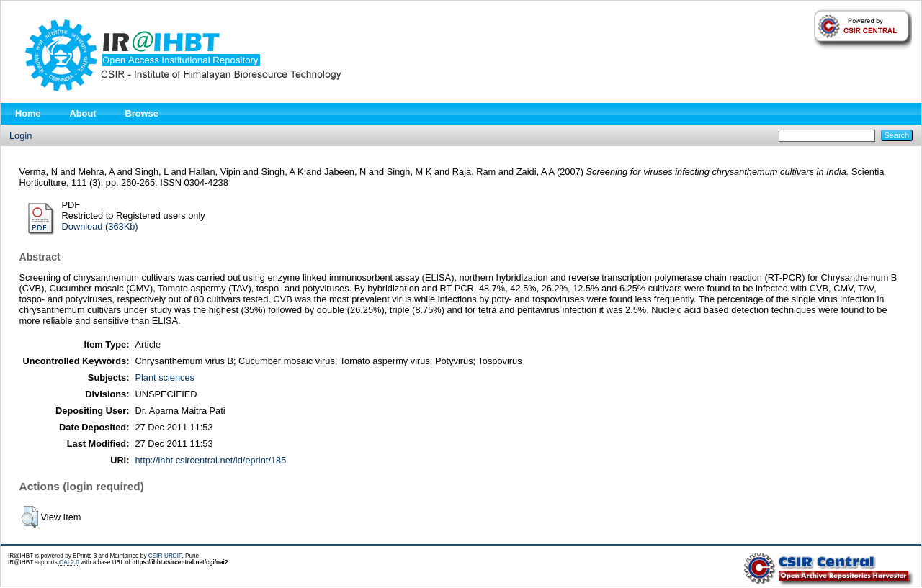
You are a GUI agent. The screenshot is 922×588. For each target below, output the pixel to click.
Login (21, 136)
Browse (142, 113)
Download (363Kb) (100, 226)
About (83, 113)
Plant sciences (165, 377)
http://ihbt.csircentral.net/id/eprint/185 (210, 460)
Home (28, 113)
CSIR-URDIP (165, 556)
